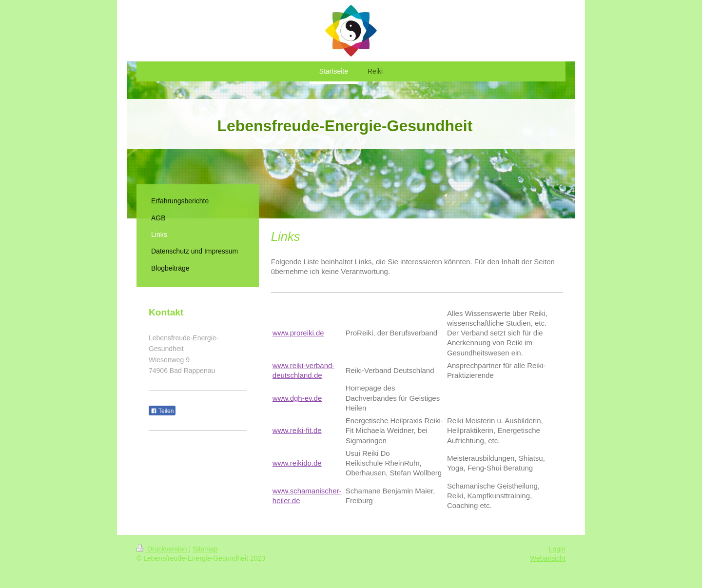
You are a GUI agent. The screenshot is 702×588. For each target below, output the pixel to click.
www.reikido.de (297, 463)
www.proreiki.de (298, 333)
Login (557, 549)
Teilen (162, 411)
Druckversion (163, 549)
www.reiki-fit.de (297, 430)
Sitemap (205, 549)
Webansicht (548, 558)
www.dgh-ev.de (297, 398)
